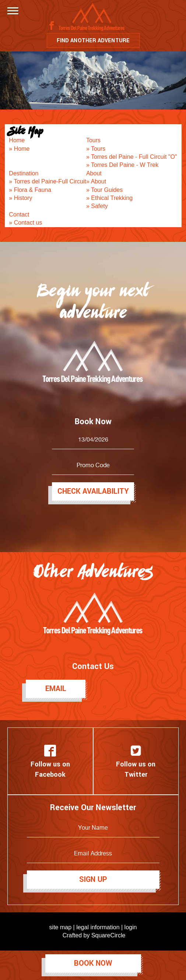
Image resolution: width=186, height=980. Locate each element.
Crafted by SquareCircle (94, 935)
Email (56, 689)
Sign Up (93, 879)
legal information (98, 927)
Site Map (26, 130)
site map (60, 927)
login (131, 927)
